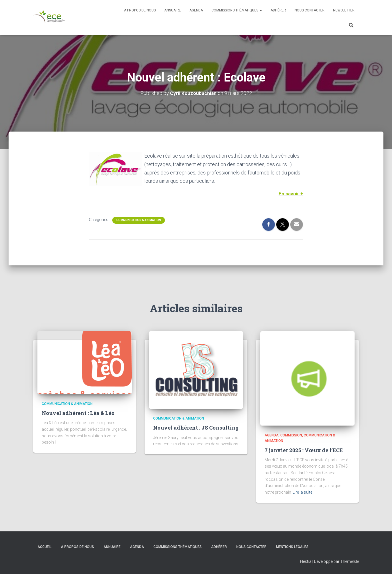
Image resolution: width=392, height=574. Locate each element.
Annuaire (173, 10)
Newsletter (344, 10)
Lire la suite (302, 492)
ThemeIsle (350, 561)
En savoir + (290, 193)
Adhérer (278, 10)
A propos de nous (140, 10)
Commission (291, 435)
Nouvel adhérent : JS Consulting (196, 428)
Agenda (196, 10)
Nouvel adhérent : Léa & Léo (78, 413)
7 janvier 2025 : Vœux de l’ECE (304, 450)
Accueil (44, 547)
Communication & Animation (139, 220)
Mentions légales (292, 547)
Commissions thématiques (237, 10)
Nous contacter (310, 10)
